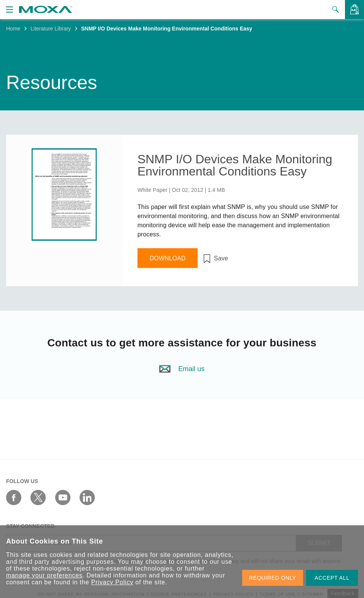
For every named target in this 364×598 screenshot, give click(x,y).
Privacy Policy (112, 582)
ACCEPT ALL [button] (332, 578)
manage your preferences (44, 575)
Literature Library (51, 29)
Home (13, 29)
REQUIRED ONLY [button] (273, 578)
